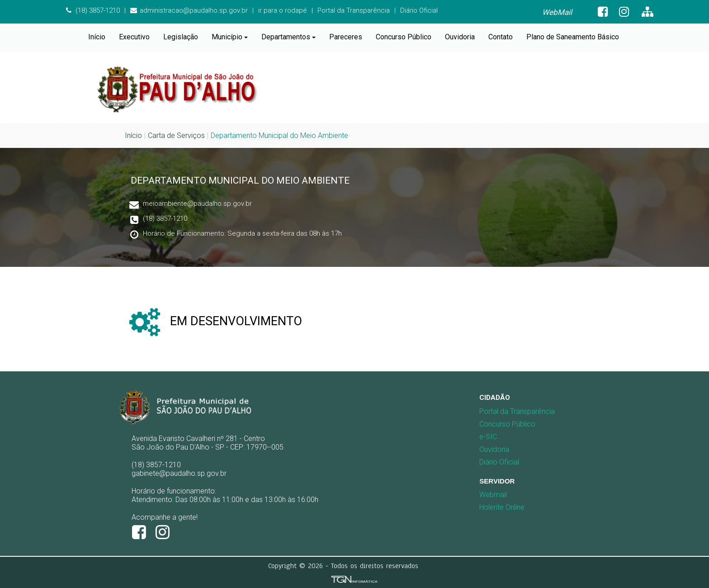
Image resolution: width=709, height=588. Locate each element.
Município (230, 37)
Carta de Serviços (176, 135)
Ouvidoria (460, 37)
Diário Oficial (419, 10)
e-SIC (488, 437)
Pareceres (346, 37)
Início (97, 37)
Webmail (493, 495)
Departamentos (288, 37)
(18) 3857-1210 (93, 10)
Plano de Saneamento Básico (573, 37)
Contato (501, 37)
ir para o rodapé (283, 10)
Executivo (134, 37)
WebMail (557, 12)
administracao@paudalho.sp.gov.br (189, 10)
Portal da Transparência (354, 10)
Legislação (181, 37)
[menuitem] (557, 12)
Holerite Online (502, 507)
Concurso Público (404, 37)
